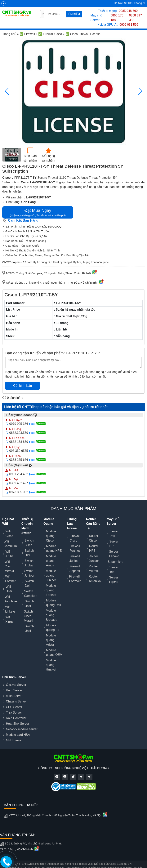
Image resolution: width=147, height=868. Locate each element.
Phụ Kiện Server (14, 677)
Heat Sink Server (18, 724)
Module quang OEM (54, 652)
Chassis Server (16, 701)
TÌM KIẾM (74, 14)
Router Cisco (94, 538)
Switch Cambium (31, 593)
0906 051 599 (129, 25)
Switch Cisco (29, 543)
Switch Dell (29, 583)
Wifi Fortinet (10, 579)
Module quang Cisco (51, 536)
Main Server (14, 696)
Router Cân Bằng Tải (93, 524)
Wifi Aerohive (11, 599)
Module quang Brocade (51, 615)
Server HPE (114, 544)
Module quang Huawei (51, 665)
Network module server (22, 729)
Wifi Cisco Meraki (9, 566)
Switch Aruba (29, 563)
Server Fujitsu (114, 580)
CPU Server (14, 707)
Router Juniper (94, 558)
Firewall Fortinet (75, 548)
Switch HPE (29, 553)
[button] (140, 91)
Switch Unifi (29, 604)
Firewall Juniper (75, 558)
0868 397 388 (135, 18)
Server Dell (114, 534)
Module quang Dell (53, 603)
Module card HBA (18, 735)
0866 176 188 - (117, 18)
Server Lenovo (114, 554)
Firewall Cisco (75, 538)
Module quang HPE (54, 548)
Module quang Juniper (51, 576)
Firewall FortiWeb (75, 579)
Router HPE (94, 548)
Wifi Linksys (10, 609)
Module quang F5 (53, 628)
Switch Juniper (29, 573)
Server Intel (114, 570)
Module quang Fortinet (51, 590)
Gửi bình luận (22, 386)
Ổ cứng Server (16, 685)
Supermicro (115, 562)
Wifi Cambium (10, 544)
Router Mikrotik (94, 569)
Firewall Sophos (75, 569)
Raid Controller (16, 718)
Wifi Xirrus (9, 619)
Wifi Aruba (9, 554)
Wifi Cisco (9, 534)
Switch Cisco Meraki (28, 616)
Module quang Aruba (51, 561)
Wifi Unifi (9, 589)
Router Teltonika (95, 579)
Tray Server (14, 713)
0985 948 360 (128, 11)
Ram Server (14, 690)
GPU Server (14, 740)
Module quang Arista (51, 640)
